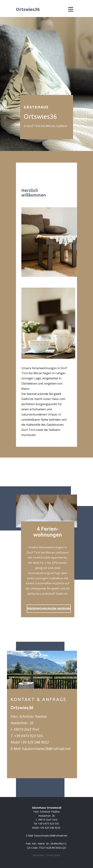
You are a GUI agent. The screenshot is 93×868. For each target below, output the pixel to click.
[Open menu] (71, 9)
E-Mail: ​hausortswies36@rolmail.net (46, 836)
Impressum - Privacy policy (47, 855)
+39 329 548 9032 (35, 742)
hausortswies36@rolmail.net (46, 749)
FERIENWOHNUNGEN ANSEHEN (49, 609)
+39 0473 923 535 (28, 736)
